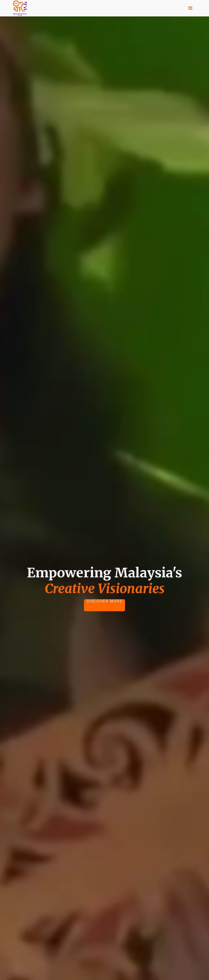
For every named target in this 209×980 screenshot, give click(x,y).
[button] (190, 8)
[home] (19, 8)
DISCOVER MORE (105, 601)
